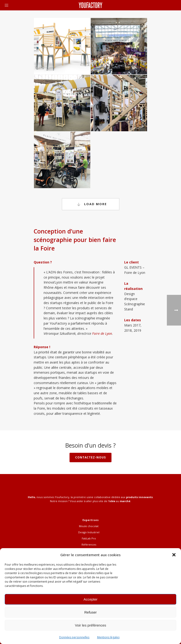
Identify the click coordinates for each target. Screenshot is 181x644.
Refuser (91, 612)
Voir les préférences (91, 625)
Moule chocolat (89, 526)
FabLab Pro (89, 538)
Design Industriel (89, 532)
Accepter (90, 599)
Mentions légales (108, 637)
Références (89, 544)
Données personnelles (74, 637)
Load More (91, 204)
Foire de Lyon (102, 333)
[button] (174, 555)
